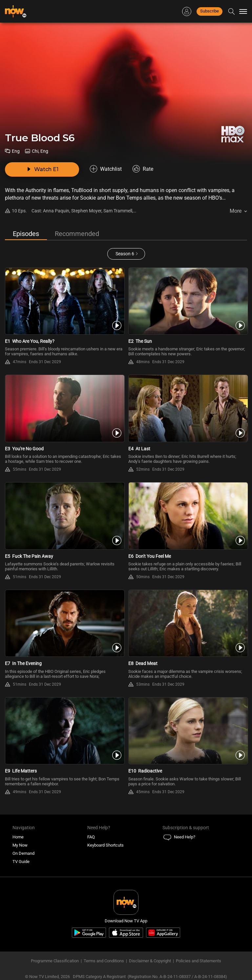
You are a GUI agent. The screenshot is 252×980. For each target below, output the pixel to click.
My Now (20, 845)
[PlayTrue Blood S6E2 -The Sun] (188, 301)
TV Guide (21, 862)
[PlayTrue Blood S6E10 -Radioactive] (188, 731)
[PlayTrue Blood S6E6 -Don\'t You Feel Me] (188, 516)
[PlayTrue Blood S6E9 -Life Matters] (64, 731)
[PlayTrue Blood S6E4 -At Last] (188, 408)
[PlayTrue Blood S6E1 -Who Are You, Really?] (64, 301)
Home (18, 837)
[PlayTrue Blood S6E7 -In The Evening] (64, 623)
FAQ (91, 837)
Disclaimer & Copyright (150, 961)
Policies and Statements (199, 961)
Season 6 (125, 254)
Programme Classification (55, 961)
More (236, 211)
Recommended (77, 234)
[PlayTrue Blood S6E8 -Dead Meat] (188, 623)
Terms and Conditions (104, 961)
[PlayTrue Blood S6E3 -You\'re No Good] (64, 408)
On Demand (23, 853)
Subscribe (210, 11)
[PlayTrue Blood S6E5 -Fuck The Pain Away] (64, 516)
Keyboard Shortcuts (105, 845)
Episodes (26, 234)
